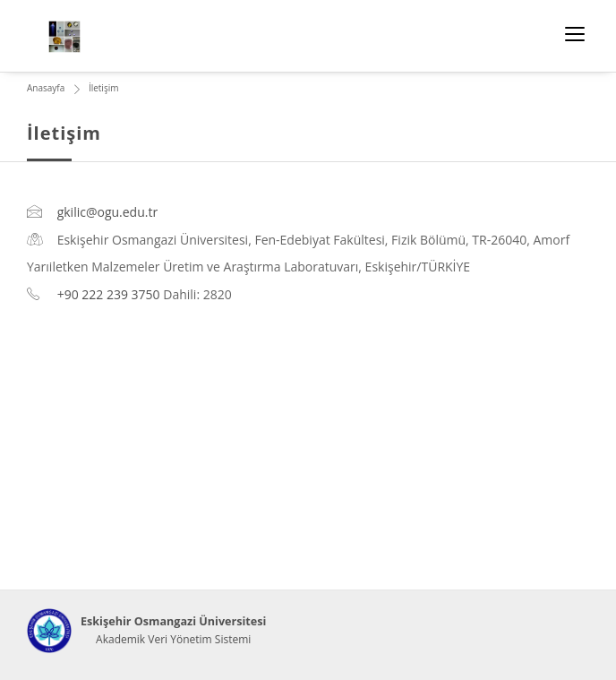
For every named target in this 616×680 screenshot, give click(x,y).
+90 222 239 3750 (109, 294)
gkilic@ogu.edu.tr (108, 212)
